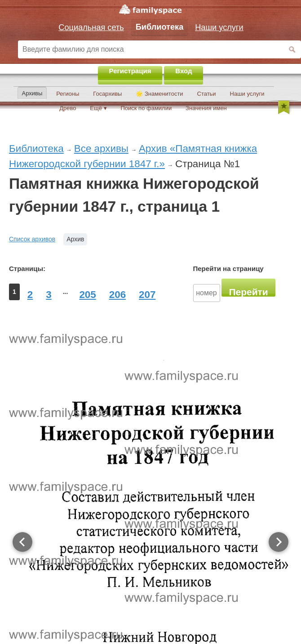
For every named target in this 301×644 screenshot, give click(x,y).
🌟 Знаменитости (159, 94)
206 (117, 295)
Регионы (68, 94)
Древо (68, 108)
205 (87, 295)
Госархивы (107, 94)
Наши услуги (247, 94)
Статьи (207, 94)
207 (147, 295)
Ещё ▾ (98, 108)
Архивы (32, 93)
